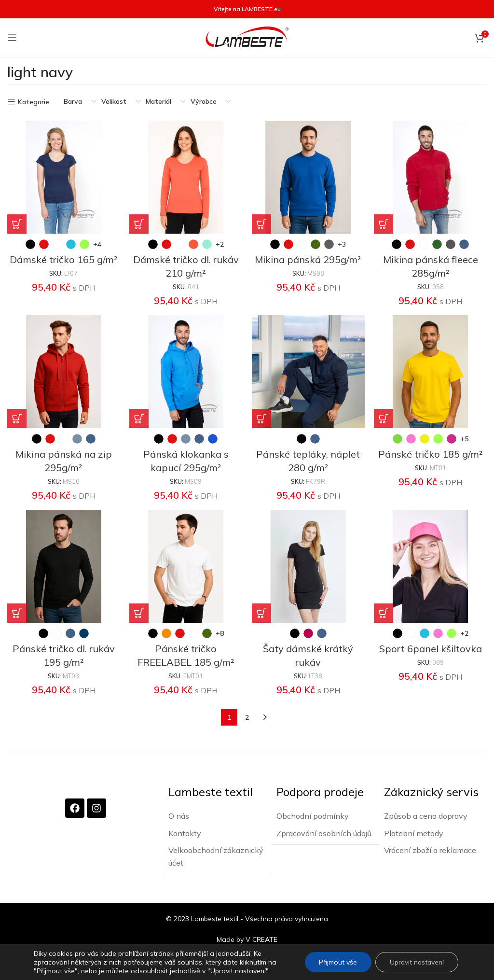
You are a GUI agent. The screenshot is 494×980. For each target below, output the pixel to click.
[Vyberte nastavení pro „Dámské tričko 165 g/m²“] (17, 224)
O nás (179, 815)
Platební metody (414, 833)
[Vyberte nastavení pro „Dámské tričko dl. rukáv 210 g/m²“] (139, 224)
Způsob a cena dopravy (426, 815)
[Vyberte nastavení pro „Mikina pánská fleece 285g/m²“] (384, 224)
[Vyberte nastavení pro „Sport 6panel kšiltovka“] (384, 613)
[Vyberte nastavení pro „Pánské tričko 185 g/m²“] (384, 419)
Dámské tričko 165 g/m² (64, 259)
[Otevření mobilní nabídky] (12, 38)
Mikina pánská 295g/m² (308, 259)
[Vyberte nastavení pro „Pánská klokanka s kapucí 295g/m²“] (139, 419)
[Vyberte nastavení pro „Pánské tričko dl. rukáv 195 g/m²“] (17, 613)
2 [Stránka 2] (247, 717)
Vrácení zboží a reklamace (430, 850)
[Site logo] (247, 37)
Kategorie (34, 102)
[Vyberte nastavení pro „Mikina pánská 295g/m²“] (261, 224)
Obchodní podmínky (313, 815)
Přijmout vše (336, 962)
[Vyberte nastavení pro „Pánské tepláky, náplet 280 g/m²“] (261, 419)
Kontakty (185, 833)
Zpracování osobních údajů (324, 833)
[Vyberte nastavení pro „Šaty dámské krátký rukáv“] (261, 613)
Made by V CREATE (247, 938)
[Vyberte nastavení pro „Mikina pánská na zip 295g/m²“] (17, 419)
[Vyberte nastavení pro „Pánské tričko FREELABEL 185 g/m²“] (139, 613)
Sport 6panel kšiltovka (431, 649)
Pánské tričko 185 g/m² (431, 454)
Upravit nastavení (416, 962)
